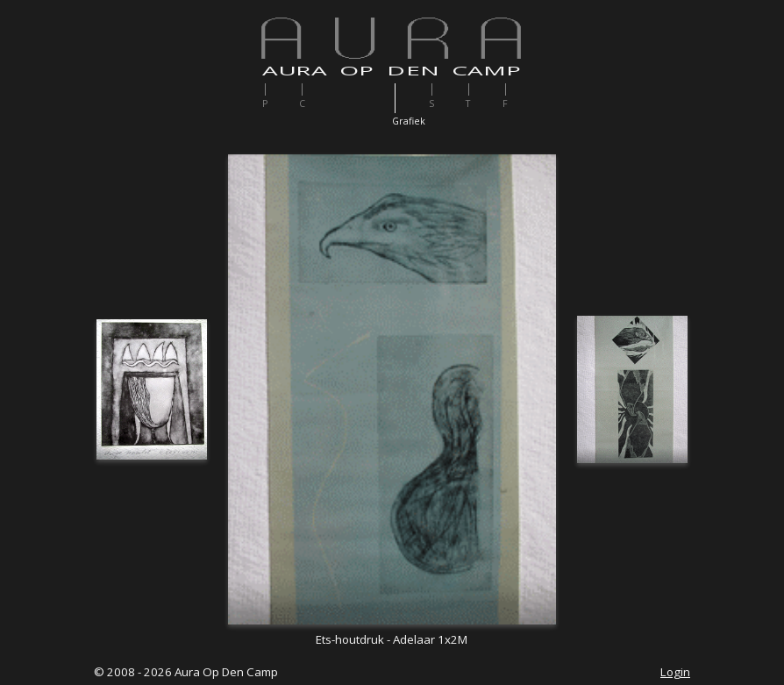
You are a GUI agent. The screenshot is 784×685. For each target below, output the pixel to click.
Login (675, 672)
